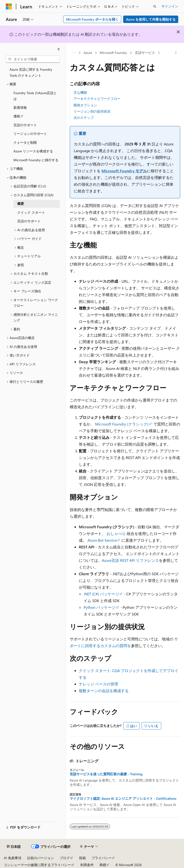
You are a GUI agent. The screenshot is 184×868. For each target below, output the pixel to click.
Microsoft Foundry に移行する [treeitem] (36, 160)
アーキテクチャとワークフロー (97, 99)
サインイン (170, 6)
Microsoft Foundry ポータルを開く (92, 19)
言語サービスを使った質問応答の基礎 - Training (106, 774)
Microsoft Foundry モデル (124, 171)
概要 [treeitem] (21, 204)
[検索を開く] (155, 6)
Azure (88, 53)
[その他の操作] (176, 53)
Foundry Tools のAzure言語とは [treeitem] (35, 96)
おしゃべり (116, 533)
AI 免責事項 (13, 858)
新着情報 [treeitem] (20, 107)
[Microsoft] (9, 6)
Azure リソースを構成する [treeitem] (33, 151)
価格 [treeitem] (17, 116)
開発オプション (85, 105)
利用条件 (87, 865)
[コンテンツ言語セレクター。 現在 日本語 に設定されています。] (14, 847)
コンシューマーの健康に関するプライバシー (37, 865)
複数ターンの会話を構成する (104, 691)
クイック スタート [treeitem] (31, 212)
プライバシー (102, 858)
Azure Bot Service (102, 540)
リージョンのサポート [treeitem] (30, 134)
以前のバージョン (40, 858)
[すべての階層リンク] (74, 53)
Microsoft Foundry (113, 53)
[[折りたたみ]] (59, 49)
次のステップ (84, 118)
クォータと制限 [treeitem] (25, 142)
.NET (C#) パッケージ (101, 594)
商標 (103, 865)
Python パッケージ (100, 607)
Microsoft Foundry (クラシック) (122, 424)
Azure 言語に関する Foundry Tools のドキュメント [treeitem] (31, 72)
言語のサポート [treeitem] (25, 125)
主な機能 (80, 92)
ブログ (65, 858)
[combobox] (33, 59)
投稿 (82, 858)
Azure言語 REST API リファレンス (130, 560)
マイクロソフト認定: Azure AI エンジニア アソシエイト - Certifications (123, 799)
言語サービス (145, 53)
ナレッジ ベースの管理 (98, 684)
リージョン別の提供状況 (92, 111)
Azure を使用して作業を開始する (151, 19)
